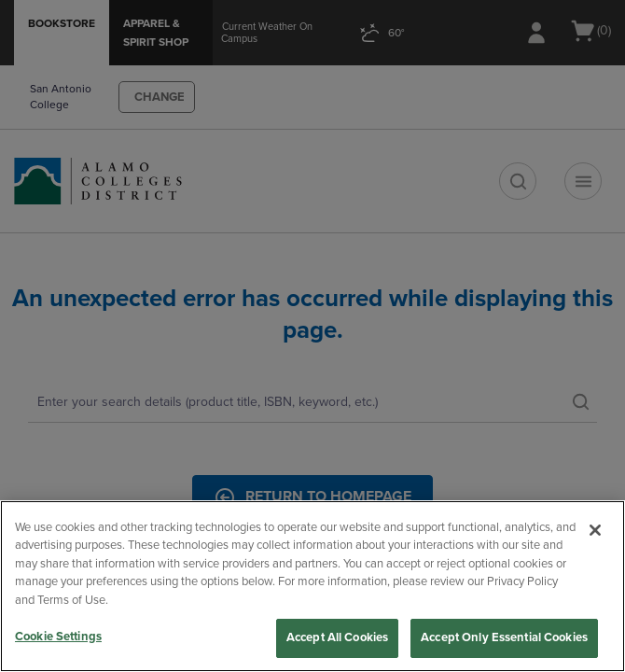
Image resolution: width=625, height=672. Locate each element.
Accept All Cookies (337, 637)
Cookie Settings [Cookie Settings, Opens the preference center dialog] (58, 637)
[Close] (595, 530)
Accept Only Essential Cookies (504, 637)
